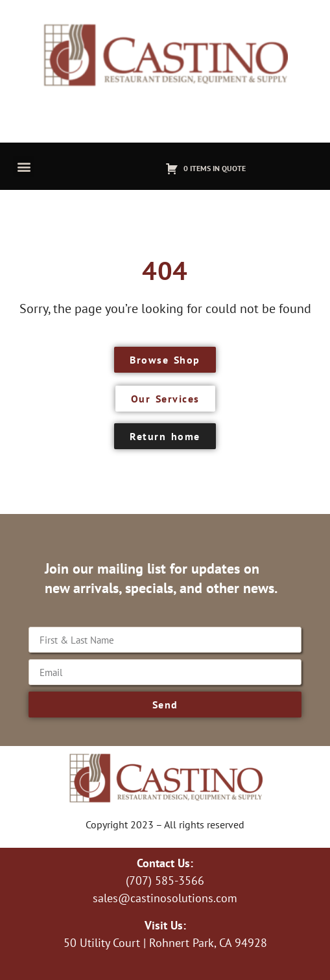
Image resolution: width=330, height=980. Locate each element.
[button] (24, 166)
